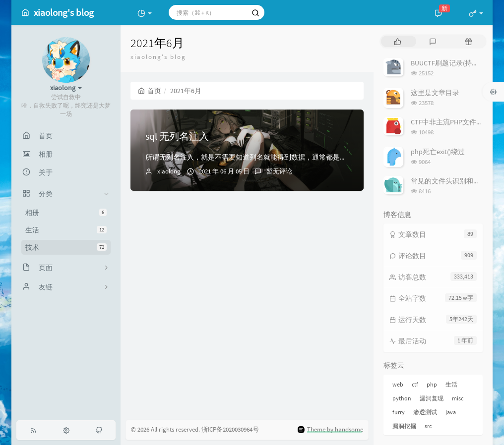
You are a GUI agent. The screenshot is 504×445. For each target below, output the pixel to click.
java (451, 412)
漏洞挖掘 (404, 426)
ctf (415, 384)
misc (458, 398)
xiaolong (169, 171)
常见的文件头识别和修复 (449, 181)
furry (399, 412)
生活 (66, 230)
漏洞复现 (432, 398)
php (432, 384)
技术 (66, 247)
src (428, 426)
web (398, 384)
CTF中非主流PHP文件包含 (450, 122)
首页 (150, 91)
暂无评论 (279, 171)
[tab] (398, 41)
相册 (66, 213)
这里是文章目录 (435, 93)
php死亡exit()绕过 (438, 152)
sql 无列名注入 (177, 136)
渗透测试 (425, 412)
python (402, 398)
